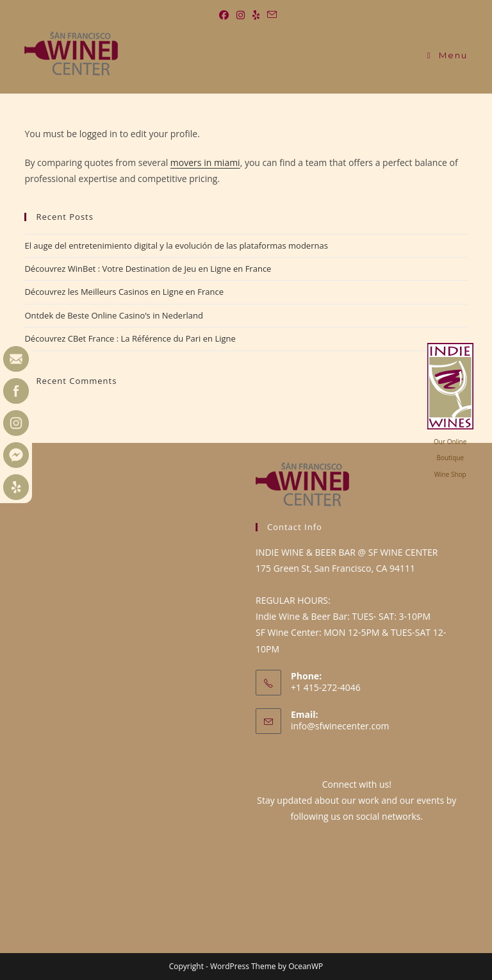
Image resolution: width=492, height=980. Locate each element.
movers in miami (205, 162)
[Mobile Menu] (447, 55)
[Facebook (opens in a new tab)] (224, 15)
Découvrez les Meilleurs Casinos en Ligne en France (124, 292)
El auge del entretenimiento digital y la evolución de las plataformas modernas (176, 245)
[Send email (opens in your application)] (270, 15)
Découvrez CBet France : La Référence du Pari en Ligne (130, 338)
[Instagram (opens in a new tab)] (241, 15)
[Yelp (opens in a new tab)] (256, 15)
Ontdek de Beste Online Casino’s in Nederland (113, 315)
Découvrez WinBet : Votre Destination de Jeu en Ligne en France (148, 269)
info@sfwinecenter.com (340, 726)
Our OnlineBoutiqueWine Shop (450, 458)
